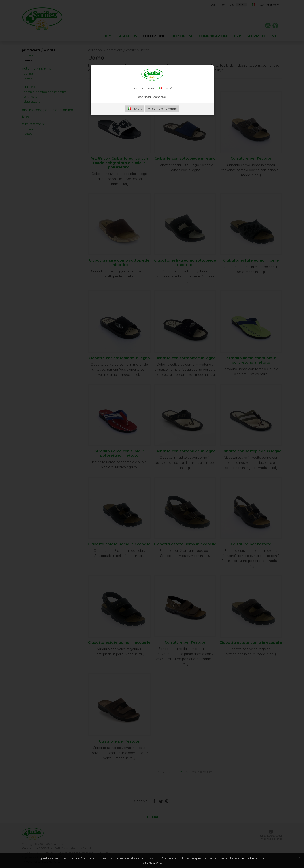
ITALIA (135, 130)
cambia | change (162, 130)
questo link (154, 858)
